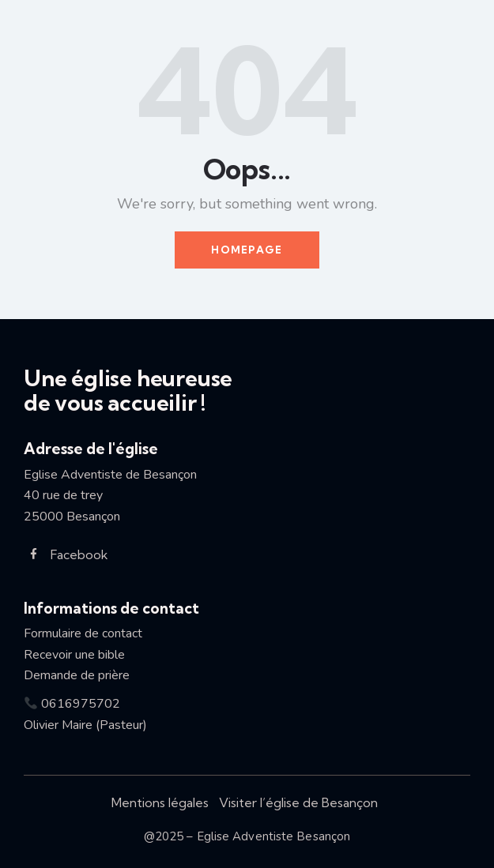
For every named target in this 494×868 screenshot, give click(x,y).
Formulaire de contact (83, 633)
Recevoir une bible (81, 655)
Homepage (247, 250)
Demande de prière (77, 675)
